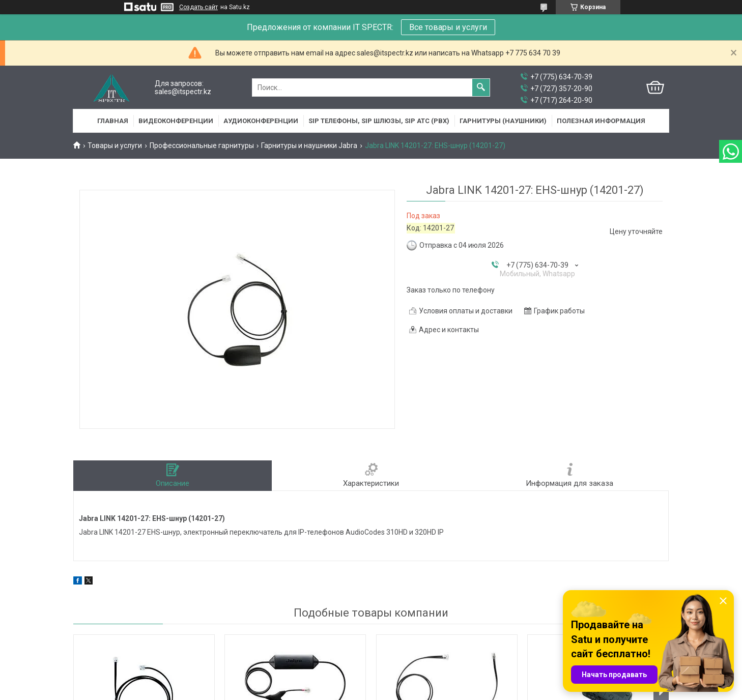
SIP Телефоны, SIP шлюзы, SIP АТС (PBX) (379, 121)
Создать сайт (198, 7)
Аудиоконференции (261, 121)
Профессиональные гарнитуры (202, 145)
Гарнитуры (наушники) (503, 121)
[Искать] (481, 87)
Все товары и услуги (448, 27)
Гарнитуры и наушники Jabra (309, 145)
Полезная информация (601, 121)
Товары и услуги (115, 145)
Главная (113, 121)
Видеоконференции (176, 121)
